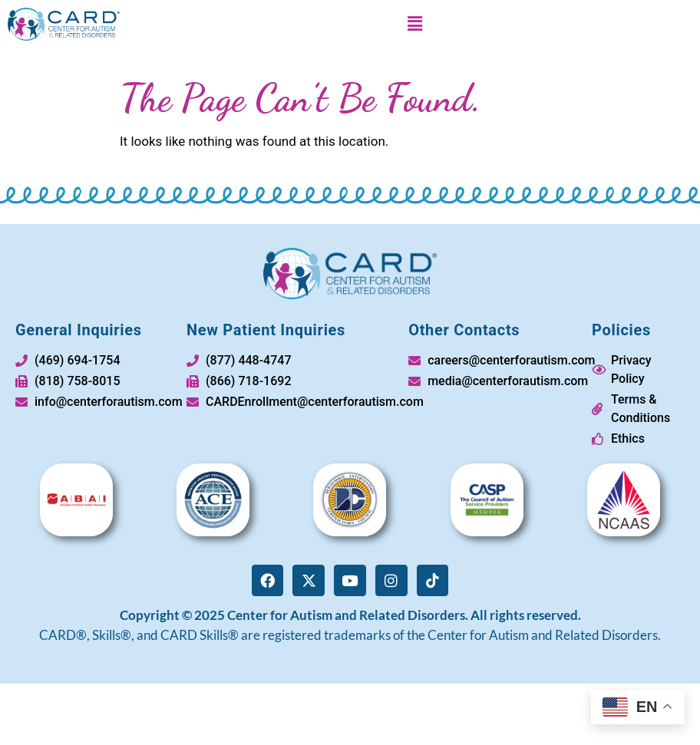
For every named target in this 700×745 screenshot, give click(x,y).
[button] (414, 24)
